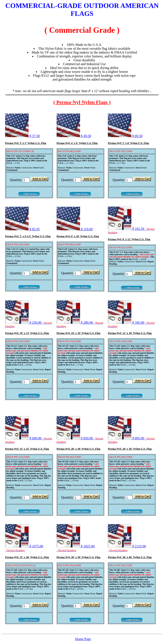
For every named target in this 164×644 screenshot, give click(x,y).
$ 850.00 (80, 440)
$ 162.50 (131, 230)
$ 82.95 (22, 229)
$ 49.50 (74, 136)
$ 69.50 (125, 136)
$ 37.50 (22, 136)
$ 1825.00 (76, 548)
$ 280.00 (80, 324)
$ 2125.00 (127, 548)
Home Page (83, 639)
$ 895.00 (131, 440)
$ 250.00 (28, 324)
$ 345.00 (131, 324)
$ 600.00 (28, 440)
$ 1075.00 (24, 548)
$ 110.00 (75, 229)
